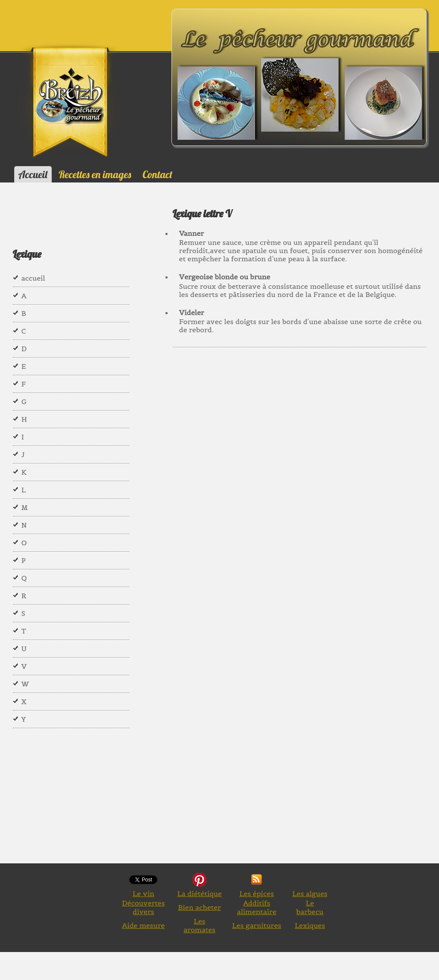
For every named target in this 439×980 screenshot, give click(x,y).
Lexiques (310, 925)
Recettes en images (95, 174)
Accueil (33, 174)
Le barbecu (310, 907)
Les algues (310, 893)
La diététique (199, 893)
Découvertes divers (143, 907)
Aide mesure (143, 925)
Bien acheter (199, 907)
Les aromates (199, 925)
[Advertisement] (306, 446)
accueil (33, 278)
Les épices (257, 893)
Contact (157, 174)
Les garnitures (257, 925)
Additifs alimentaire (257, 907)
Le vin (143, 893)
